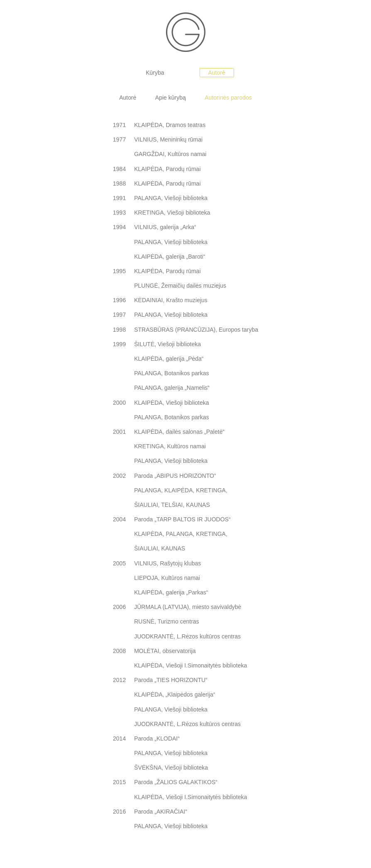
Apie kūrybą (171, 98)
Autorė (217, 73)
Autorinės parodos (229, 98)
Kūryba (155, 73)
